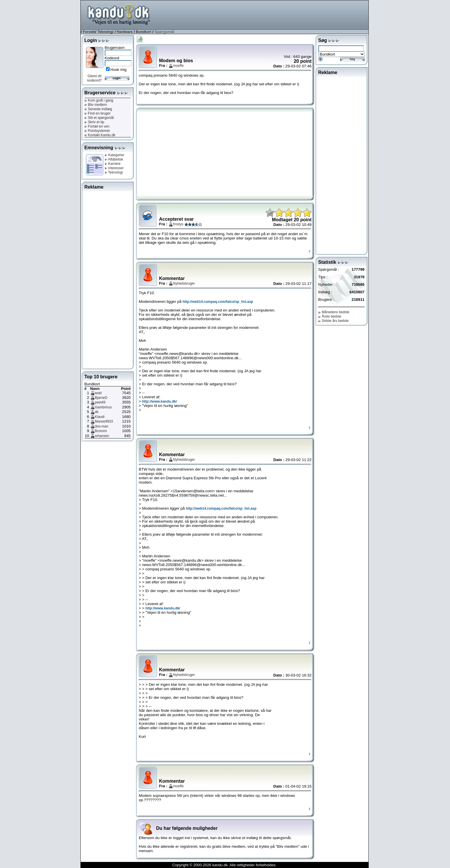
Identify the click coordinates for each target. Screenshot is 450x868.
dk (97, 412)
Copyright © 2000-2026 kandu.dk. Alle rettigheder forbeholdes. (224, 865)
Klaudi (100, 417)
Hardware (125, 32)
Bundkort (143, 32)
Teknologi (106, 32)
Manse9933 (104, 421)
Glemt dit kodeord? (94, 78)
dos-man (102, 426)
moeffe (178, 66)
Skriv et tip (94, 122)
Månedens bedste (334, 312)
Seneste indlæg (98, 109)
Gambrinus (103, 407)
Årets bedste (330, 316)
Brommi (101, 431)
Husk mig (119, 70)
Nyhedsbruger (184, 283)
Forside (89, 32)
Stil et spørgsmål (99, 118)
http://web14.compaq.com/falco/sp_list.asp (218, 302)
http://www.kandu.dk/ (159, 401)
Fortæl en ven (97, 126)
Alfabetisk (114, 159)
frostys (178, 224)
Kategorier (115, 155)
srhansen (102, 436)
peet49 (100, 402)
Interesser (114, 168)
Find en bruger (98, 113)
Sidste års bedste (334, 321)
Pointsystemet (97, 131)
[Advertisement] (263, 14)
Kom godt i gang (99, 100)
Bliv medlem (96, 105)
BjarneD (101, 398)
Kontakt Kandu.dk (100, 135)
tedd (98, 393)
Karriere (113, 164)
